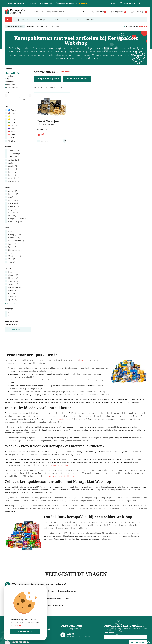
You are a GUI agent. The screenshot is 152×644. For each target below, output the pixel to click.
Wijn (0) (12, 262)
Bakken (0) (13, 169)
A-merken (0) (14, 151)
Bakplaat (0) (13, 194)
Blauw (12, 110)
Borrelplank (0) (15, 203)
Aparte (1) (13, 166)
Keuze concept (39, 19)
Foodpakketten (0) (16, 241)
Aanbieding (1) (14, 154)
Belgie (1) (12, 272)
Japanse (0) (13, 284)
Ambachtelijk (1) (15, 160)
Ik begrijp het (25, 631)
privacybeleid (18, 625)
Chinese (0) (13, 275)
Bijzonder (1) (14, 178)
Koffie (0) (12, 244)
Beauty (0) (13, 172)
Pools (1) (12, 296)
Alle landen (10, 303)
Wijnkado (54, 19)
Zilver (12, 141)
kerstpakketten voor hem (58, 465)
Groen (12, 122)
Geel (11, 116)
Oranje (12, 125)
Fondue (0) (13, 216)
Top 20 (65, 19)
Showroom (90, 19)
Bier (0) (11, 232)
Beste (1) (12, 175)
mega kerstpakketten (63, 419)
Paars (12, 129)
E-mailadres (109, 633)
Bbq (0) (11, 197)
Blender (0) (13, 200)
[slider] (6, 95)
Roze (12, 135)
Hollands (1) (13, 278)
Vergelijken (45, 141)
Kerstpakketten (21, 19)
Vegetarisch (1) (15, 256)
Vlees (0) (12, 259)
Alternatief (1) (14, 157)
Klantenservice (128, 3)
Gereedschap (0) (15, 222)
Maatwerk (76, 19)
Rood (12, 132)
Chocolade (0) (14, 238)
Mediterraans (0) (15, 287)
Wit (11, 138)
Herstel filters (63, 72)
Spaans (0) (13, 300)
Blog (113, 3)
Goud (12, 119)
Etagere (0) (13, 209)
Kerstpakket (39, 26)
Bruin (12, 113)
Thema (47, 26)
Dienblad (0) (14, 206)
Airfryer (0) (13, 191)
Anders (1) (13, 163)
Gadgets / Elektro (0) (17, 219)
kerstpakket (84, 360)
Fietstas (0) (13, 213)
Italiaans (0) (13, 281)
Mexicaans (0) (14, 290)
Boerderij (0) (14, 181)
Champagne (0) (15, 235)
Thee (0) (12, 253)
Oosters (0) (13, 293)
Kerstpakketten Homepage (15, 26)
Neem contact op (18, 329)
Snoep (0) (12, 247)
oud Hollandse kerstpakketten (61, 476)
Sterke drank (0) (15, 250)
